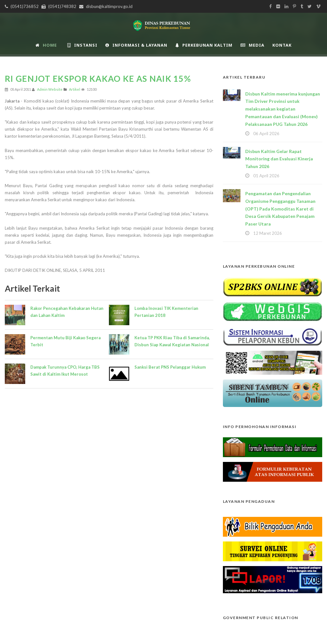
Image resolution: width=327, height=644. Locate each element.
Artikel (75, 89)
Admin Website (50, 89)
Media (252, 45)
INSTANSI (82, 45)
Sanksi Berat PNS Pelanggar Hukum (170, 367)
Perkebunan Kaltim (204, 45)
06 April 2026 (266, 134)
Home (46, 45)
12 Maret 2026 (268, 233)
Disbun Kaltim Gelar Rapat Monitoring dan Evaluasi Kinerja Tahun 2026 (279, 159)
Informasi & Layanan (136, 45)
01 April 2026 (266, 176)
